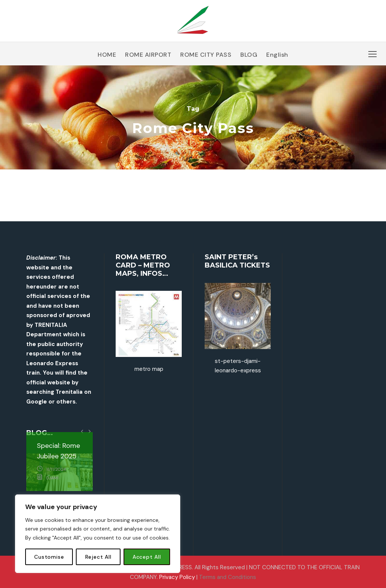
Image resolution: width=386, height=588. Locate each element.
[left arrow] (82, 431)
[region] (98, 534)
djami (52, 478)
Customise (49, 557)
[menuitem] (277, 57)
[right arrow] (89, 431)
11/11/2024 (56, 469)
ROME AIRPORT (148, 55)
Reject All (98, 557)
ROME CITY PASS (206, 55)
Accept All (147, 557)
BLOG (249, 55)
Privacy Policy (177, 577)
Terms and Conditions (228, 577)
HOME (107, 55)
